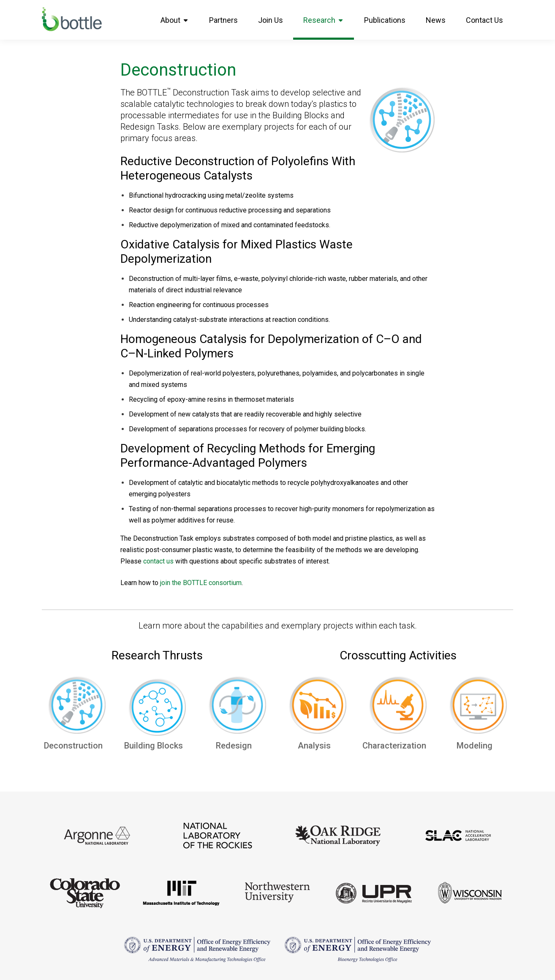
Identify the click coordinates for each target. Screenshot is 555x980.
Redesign (237, 746)
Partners (223, 20)
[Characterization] (398, 708)
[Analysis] (318, 708)
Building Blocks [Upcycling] (157, 746)
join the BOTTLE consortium (201, 583)
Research (324, 20)
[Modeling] (478, 708)
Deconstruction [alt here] (77, 746)
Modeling (478, 746)
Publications (385, 20)
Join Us (271, 20)
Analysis (318, 746)
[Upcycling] (157, 710)
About (175, 20)
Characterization (398, 746)
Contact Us (484, 20)
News (436, 20)
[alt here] (77, 708)
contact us (158, 561)
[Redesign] (237, 708)
